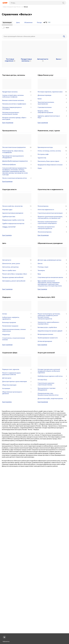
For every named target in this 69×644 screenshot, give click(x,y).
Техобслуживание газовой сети (52, 338)
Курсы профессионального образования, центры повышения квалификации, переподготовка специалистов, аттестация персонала (52, 283)
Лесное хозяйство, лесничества (17, 206)
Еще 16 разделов (43, 235)
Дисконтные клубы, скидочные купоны (52, 399)
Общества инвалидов (17, 385)
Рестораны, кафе (52, 154)
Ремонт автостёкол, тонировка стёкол (17, 274)
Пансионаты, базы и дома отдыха (52, 161)
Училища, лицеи (52, 267)
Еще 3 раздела (7, 235)
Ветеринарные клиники (52, 334)
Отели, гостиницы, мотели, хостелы (52, 151)
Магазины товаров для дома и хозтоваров (17, 108)
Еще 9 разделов (43, 402)
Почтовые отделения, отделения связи (52, 92)
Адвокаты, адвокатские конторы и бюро (52, 117)
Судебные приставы (17, 217)
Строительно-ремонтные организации (52, 213)
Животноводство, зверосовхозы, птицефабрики (17, 152)
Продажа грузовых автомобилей (17, 277)
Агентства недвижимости (52, 210)
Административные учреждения (17, 213)
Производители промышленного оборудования (17, 157)
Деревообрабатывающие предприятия (17, 161)
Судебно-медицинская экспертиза (17, 224)
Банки (52, 99)
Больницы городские (17, 322)
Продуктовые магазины (17, 92)
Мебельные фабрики (17, 165)
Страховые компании (52, 107)
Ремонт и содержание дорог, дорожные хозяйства (17, 374)
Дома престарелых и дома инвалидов (17, 381)
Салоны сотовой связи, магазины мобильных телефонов (17, 96)
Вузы (52, 274)
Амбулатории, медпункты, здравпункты (17, 318)
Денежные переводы (52, 95)
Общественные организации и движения (17, 393)
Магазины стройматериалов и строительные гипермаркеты (52, 223)
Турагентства (52, 158)
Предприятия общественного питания (52, 165)
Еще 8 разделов (7, 181)
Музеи (52, 168)
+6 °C (45, 22)
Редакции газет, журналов (17, 369)
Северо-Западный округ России (12, 7)
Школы (52, 264)
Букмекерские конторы (52, 147)
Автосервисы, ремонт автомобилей (17, 281)
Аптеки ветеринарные (52, 341)
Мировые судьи (17, 210)
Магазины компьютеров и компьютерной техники (17, 113)
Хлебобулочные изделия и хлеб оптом (52, 376)
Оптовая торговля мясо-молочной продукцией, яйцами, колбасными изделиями (52, 371)
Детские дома (17, 378)
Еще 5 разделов (43, 123)
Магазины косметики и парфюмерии (17, 104)
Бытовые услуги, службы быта (52, 327)
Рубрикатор (6, 641)
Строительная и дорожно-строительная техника (52, 384)
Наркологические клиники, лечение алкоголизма (17, 330)
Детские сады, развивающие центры (52, 260)
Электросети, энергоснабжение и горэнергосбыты (52, 323)
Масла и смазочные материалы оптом (17, 178)
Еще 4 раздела (7, 402)
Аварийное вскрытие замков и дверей (52, 331)
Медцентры (17, 335)
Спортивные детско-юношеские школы (52, 277)
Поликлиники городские (17, 326)
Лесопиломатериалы (52, 232)
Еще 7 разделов (7, 289)
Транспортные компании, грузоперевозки (52, 103)
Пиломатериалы (52, 206)
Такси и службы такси (17, 270)
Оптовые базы (52, 380)
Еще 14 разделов (8, 123)
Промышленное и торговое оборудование (52, 389)
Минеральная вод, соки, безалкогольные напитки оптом (52, 394)
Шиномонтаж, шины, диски (17, 264)
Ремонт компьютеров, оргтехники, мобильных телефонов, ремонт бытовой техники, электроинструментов (52, 316)
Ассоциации (17, 388)
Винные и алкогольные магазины (17, 100)
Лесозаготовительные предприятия (17, 147)
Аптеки (17, 314)
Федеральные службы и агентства (17, 220)
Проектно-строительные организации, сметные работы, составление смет (52, 217)
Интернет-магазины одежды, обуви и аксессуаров (17, 118)
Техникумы (52, 270)
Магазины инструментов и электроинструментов (52, 228)
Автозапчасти (17, 260)
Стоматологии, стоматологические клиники (17, 339)
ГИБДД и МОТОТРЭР (17, 227)
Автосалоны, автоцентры (17, 267)
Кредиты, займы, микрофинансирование (52, 112)
